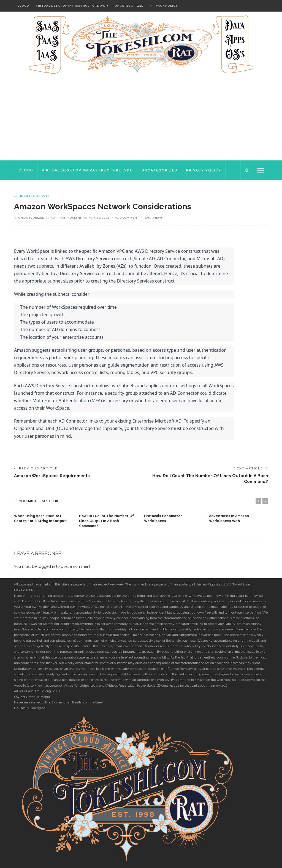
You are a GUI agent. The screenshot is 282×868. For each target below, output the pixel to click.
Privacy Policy (164, 6)
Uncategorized (129, 6)
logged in (46, 566)
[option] (44, 517)
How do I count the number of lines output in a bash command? (106, 521)
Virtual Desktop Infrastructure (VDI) (72, 6)
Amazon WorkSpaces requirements (53, 476)
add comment (127, 217)
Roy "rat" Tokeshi (66, 217)
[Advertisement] (141, 119)
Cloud (23, 6)
